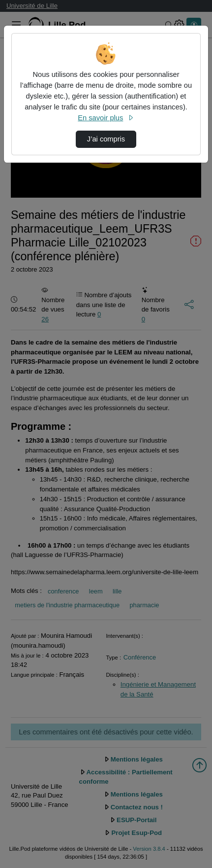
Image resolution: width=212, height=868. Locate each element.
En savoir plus (106, 118)
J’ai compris (106, 139)
